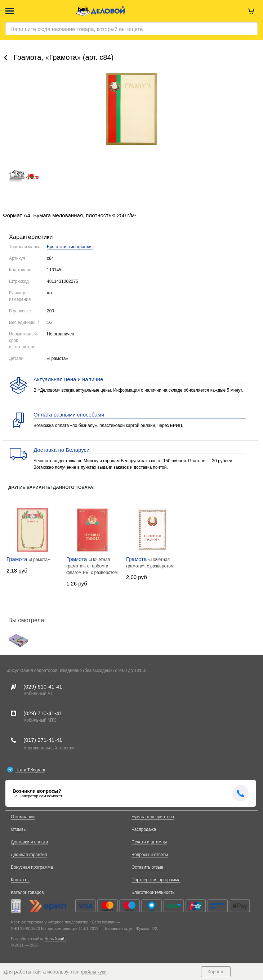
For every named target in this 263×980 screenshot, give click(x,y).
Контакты (20, 880)
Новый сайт (55, 939)
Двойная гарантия (29, 855)
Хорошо (216, 972)
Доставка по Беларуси (61, 450)
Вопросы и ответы (150, 855)
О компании (23, 817)
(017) (43, 740)
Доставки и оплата (29, 842)
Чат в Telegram (30, 770)
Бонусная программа (32, 867)
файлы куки (94, 972)
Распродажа (144, 829)
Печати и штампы (149, 842)
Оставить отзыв (147, 867)
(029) (43, 687)
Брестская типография (70, 247)
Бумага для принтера (153, 817)
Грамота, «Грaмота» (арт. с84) (64, 57)
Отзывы (19, 829)
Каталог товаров (27, 892)
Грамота (18, 559)
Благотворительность (153, 892)
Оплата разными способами (69, 415)
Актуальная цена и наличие (68, 379)
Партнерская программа (156, 880)
